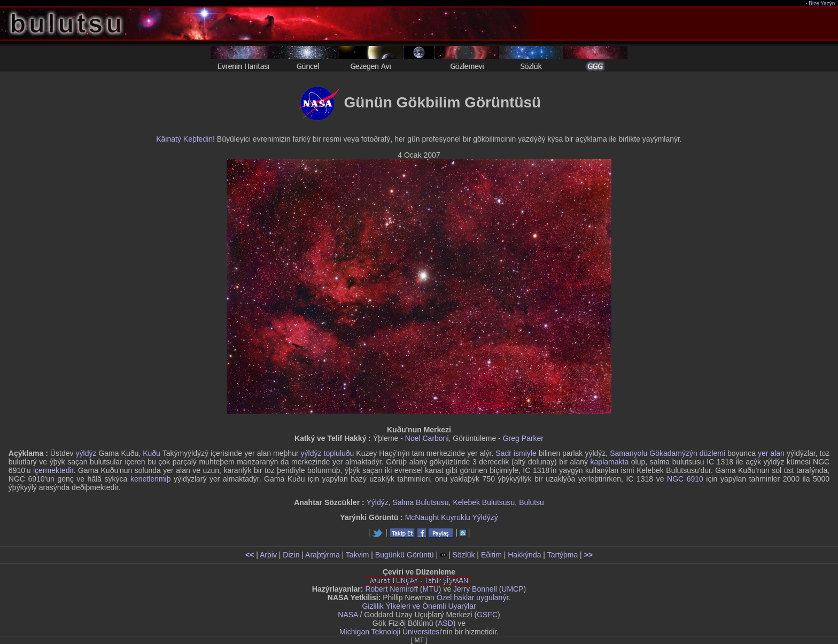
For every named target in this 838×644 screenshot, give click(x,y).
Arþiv (268, 555)
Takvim (358, 555)
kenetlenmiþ (151, 479)
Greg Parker (523, 438)
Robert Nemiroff (391, 589)
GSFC (487, 615)
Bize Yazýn (822, 3)
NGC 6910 (685, 479)
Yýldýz (378, 502)
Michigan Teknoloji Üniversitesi (390, 632)
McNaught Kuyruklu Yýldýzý (452, 517)
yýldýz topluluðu (328, 453)
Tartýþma (563, 555)
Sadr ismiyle (516, 453)
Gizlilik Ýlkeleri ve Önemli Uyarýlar (419, 606)
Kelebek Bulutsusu (484, 502)
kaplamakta (610, 462)
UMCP (512, 589)
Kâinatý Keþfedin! (185, 139)
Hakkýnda (524, 555)
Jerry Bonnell (475, 589)
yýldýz (86, 453)
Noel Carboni (427, 438)
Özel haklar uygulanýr (473, 598)
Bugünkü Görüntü (405, 555)
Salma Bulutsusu (421, 502)
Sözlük (463, 555)
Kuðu (152, 453)
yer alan (771, 453)
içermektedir (53, 470)
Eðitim (491, 555)
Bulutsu (531, 502)
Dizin (291, 555)
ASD (445, 623)
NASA (348, 615)
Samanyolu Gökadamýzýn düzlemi (668, 453)
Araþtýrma (323, 555)
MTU (431, 589)
